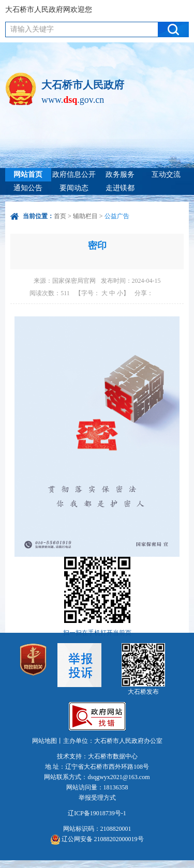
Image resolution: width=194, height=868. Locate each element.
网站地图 (44, 741)
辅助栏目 (85, 216)
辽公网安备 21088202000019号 (97, 840)
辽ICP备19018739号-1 (97, 813)
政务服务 (120, 174)
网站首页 (28, 174)
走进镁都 (120, 188)
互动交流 (166, 174)
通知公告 (28, 188)
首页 (60, 216)
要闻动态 (74, 188)
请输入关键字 (32, 29)
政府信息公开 (74, 174)
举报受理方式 (97, 798)
